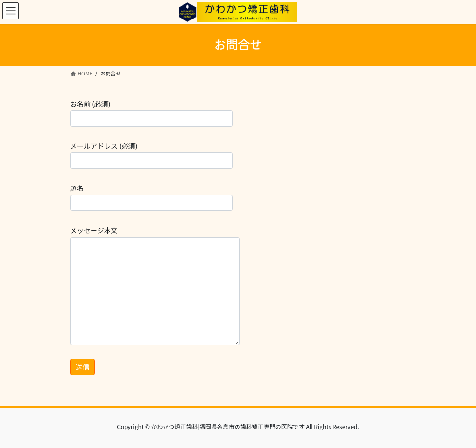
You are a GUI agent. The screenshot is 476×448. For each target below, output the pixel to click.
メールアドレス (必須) (151, 155)
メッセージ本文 (155, 285)
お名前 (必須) (151, 113)
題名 (151, 197)
